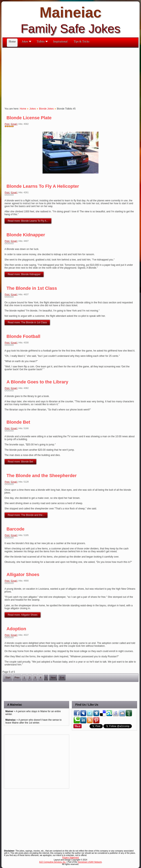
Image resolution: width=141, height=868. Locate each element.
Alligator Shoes (23, 575)
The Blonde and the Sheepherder (42, 476)
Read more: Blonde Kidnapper (24, 274)
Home (23, 109)
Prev (17, 678)
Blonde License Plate (29, 118)
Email (14, 124)
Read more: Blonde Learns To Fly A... (28, 221)
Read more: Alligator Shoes (23, 615)
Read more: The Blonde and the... (26, 515)
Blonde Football (23, 336)
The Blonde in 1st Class (32, 288)
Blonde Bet (18, 422)
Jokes (33, 109)
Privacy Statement (70, 858)
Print (7, 124)
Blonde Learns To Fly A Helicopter (43, 186)
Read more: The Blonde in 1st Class (27, 322)
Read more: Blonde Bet (20, 462)
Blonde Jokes (46, 109)
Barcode (15, 529)
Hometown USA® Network (90, 862)
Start (8, 678)
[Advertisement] (72, 76)
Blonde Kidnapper (26, 235)
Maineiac (70, 12)
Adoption (16, 629)
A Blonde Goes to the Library (37, 382)
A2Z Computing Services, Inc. (53, 862)
